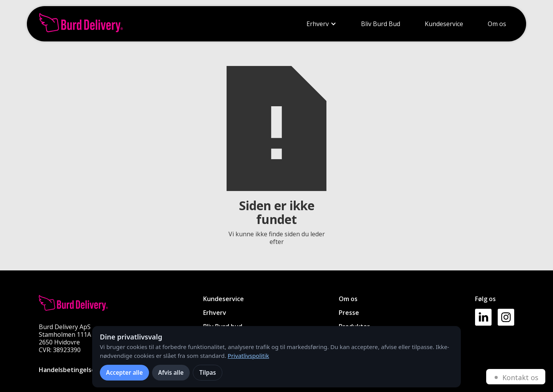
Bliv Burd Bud (381, 24)
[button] (321, 24)
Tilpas (208, 372)
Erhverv (318, 24)
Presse (349, 313)
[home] (81, 24)
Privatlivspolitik (248, 356)
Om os (497, 24)
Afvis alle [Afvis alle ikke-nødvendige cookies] (171, 372)
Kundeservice (444, 24)
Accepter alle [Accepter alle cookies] (124, 372)
